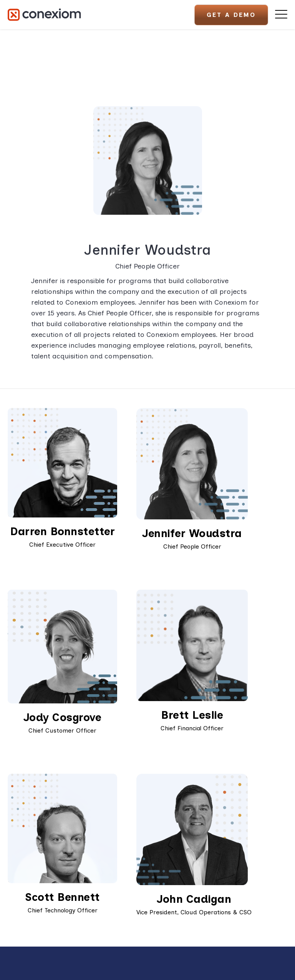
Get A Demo (231, 15)
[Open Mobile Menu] (281, 15)
